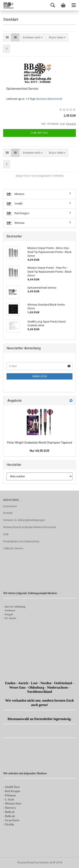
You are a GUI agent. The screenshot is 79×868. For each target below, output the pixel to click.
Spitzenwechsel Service (22, 89)
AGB (6, 534)
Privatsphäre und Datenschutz (21, 541)
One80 (14, 204)
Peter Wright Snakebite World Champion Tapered (39, 443)
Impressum (10, 506)
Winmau (15, 223)
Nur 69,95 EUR (39, 451)
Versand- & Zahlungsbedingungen (24, 520)
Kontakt (8, 513)
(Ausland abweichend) (49, 99)
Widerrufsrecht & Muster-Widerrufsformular (30, 527)
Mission (15, 194)
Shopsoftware (26, 862)
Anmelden (40, 376)
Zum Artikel (40, 133)
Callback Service (13, 548)
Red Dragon (18, 213)
